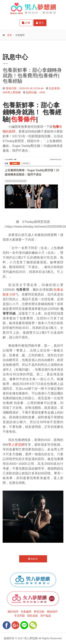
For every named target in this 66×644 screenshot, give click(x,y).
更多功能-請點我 (19, 46)
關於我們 (13, 612)
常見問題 (20, 616)
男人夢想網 (16, 445)
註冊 (26, 23)
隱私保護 (33, 616)
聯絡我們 (52, 612)
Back (33, 559)
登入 (40, 23)
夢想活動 (39, 612)
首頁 (10, 35)
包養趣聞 (26, 612)
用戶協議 (46, 616)
